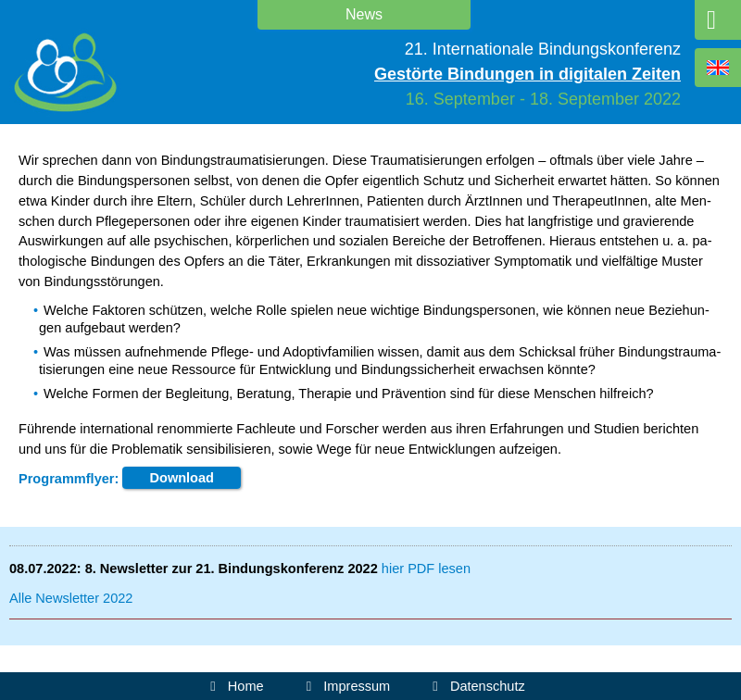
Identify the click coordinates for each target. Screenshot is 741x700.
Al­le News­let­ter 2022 (71, 598)
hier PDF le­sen (426, 569)
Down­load (182, 479)
